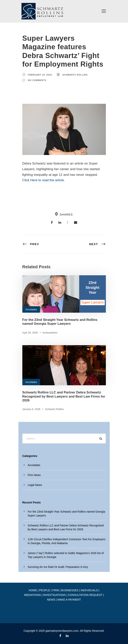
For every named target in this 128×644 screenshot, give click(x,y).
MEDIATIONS (32, 595)
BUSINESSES (70, 590)
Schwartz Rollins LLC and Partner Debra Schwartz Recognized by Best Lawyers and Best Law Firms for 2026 (64, 396)
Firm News (34, 475)
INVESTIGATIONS (54, 595)
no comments (37, 80)
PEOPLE (44, 590)
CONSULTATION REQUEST (85, 595)
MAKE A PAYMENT (69, 600)
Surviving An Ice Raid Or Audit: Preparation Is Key (58, 567)
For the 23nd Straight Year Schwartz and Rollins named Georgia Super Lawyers (60, 322)
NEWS (51, 600)
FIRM (56, 590)
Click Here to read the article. (44, 180)
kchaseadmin (50, 333)
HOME (33, 590)
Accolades (31, 309)
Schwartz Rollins (75, 75)
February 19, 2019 (40, 75)
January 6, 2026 (31, 409)
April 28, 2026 (30, 333)
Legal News (35, 485)
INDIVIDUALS (89, 590)
